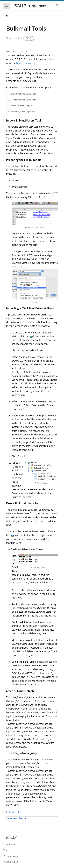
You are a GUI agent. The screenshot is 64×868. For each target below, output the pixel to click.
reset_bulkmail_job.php (21, 106)
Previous (11, 812)
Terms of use (11, 850)
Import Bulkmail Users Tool (23, 94)
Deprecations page (27, 63)
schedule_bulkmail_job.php (23, 112)
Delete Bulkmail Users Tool (23, 100)
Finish (19, 812)
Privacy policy (11, 856)
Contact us (9, 844)
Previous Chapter (16, 818)
